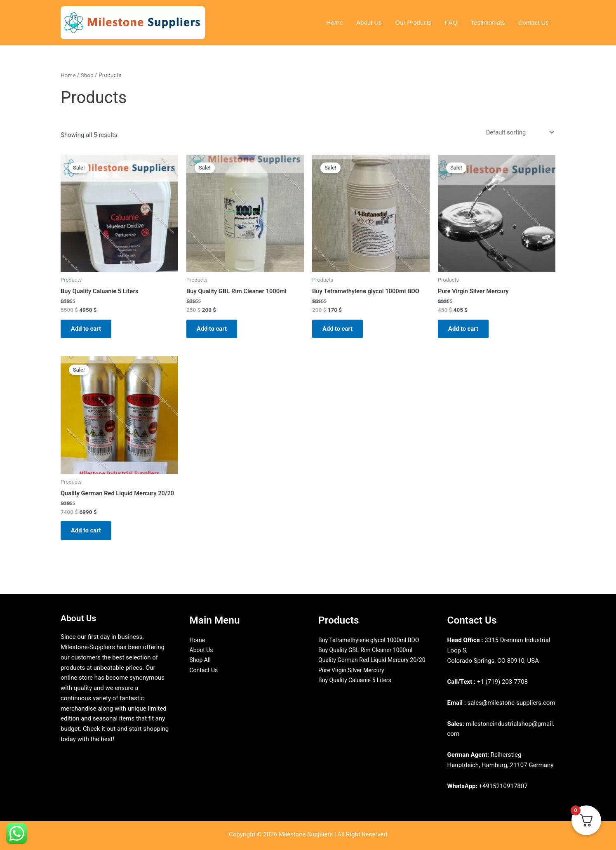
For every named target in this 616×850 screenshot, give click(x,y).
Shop (88, 75)
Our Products (417, 22)
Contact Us (534, 22)
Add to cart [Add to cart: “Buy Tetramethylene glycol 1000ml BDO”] (340, 330)
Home (340, 22)
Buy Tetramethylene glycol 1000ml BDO (372, 640)
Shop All (201, 661)
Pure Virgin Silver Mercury (354, 681)
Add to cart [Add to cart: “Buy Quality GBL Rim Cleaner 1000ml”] (214, 330)
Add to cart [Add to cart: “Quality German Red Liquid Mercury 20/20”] (88, 534)
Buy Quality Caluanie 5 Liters (357, 691)
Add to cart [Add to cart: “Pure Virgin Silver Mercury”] (466, 330)
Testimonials (489, 22)
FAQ (454, 22)
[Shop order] (518, 133)
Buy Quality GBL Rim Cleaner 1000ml (369, 650)
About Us (374, 22)
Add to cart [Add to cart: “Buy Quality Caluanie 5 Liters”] (88, 330)
